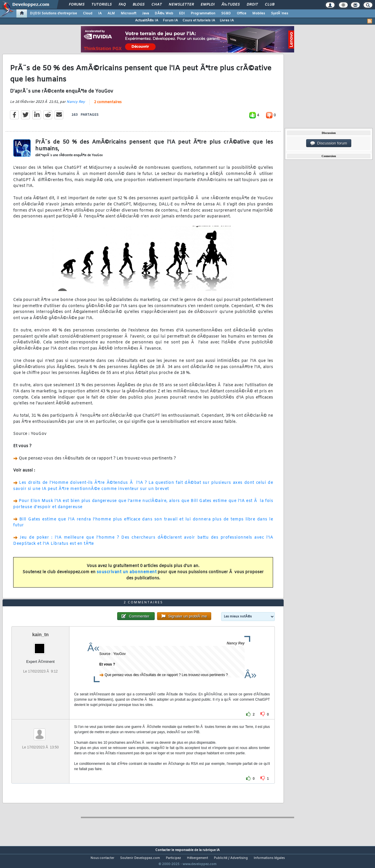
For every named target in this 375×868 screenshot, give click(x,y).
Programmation (203, 13)
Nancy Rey (76, 105)
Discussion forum (329, 143)
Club (270, 5)
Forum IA (170, 21)
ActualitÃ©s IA (147, 21)
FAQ (122, 5)
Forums (77, 5)
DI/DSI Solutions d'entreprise (53, 13)
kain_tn (40, 646)
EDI (182, 13)
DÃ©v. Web (164, 13)
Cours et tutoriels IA (199, 21)
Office (242, 13)
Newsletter (181, 5)
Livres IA (227, 21)
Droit (252, 5)
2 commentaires (108, 106)
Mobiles (259, 13)
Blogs (139, 5)
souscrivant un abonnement (127, 576)
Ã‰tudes (231, 5)
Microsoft (128, 13)
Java (145, 13)
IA (100, 13)
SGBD (226, 13)
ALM (111, 13)
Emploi (208, 5)
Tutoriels (102, 5)
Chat (157, 5)
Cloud (88, 13)
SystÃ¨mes (280, 13)
